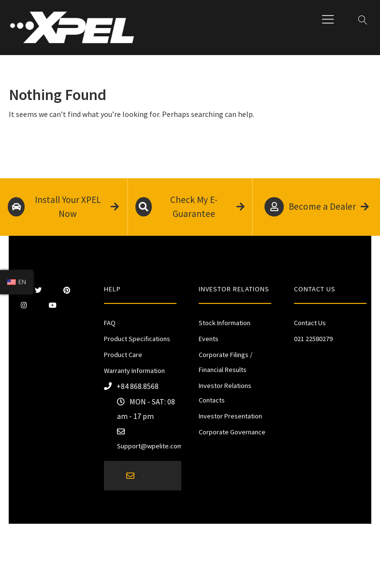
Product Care (123, 355)
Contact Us (310, 323)
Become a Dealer (317, 207)
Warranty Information (134, 371)
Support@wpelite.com (150, 446)
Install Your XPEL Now (63, 207)
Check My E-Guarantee (190, 207)
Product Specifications (137, 339)
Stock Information (225, 323)
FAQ (110, 323)
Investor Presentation (230, 416)
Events (209, 339)
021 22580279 (313, 339)
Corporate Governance (232, 432)
